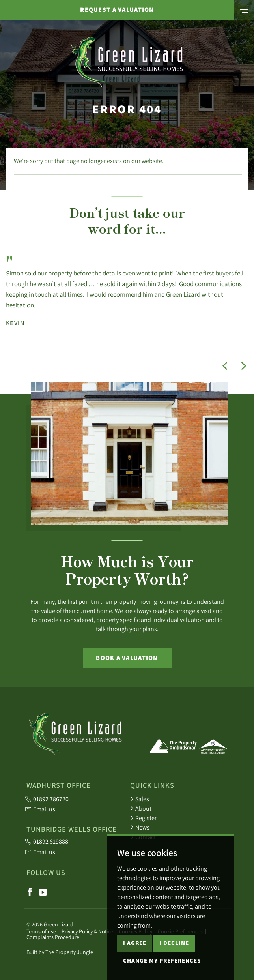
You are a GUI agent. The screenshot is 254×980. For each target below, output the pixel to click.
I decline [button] (174, 971)
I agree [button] (135, 971)
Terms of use (41, 931)
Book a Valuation (127, 658)
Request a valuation (117, 10)
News (140, 827)
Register (143, 818)
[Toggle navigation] (244, 9)
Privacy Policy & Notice (87, 931)
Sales (140, 799)
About (141, 808)
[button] (225, 366)
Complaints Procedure (53, 937)
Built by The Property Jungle (60, 952)
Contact (143, 837)
